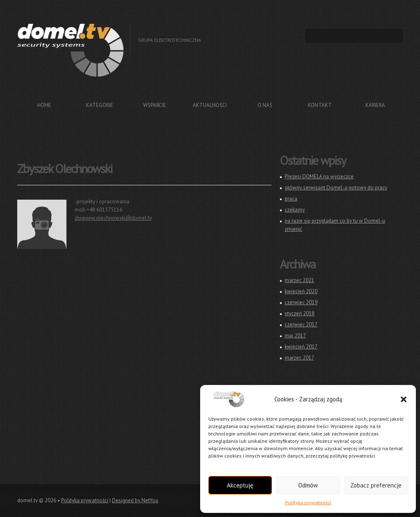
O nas (265, 105)
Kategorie (100, 105)
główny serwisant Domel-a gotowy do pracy (336, 188)
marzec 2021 (299, 280)
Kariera (375, 105)
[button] (404, 399)
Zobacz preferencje (376, 485)
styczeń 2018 (300, 313)
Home (44, 105)
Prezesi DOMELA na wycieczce (319, 177)
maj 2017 (295, 336)
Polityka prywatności (308, 502)
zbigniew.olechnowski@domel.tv (113, 218)
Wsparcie (155, 105)
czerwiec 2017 (301, 325)
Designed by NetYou (135, 500)
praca (291, 199)
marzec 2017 (299, 358)
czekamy (295, 210)
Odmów (308, 485)
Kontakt (320, 105)
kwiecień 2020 (301, 291)
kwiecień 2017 (301, 347)
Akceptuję (240, 485)
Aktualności (210, 105)
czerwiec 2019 (301, 302)
